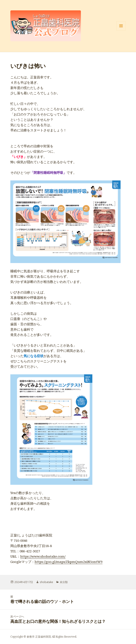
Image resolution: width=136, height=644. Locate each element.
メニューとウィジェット (121, 30)
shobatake (46, 582)
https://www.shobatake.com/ (43, 556)
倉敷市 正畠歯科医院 (39, 637)
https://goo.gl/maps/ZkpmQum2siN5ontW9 (69, 562)
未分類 (64, 582)
